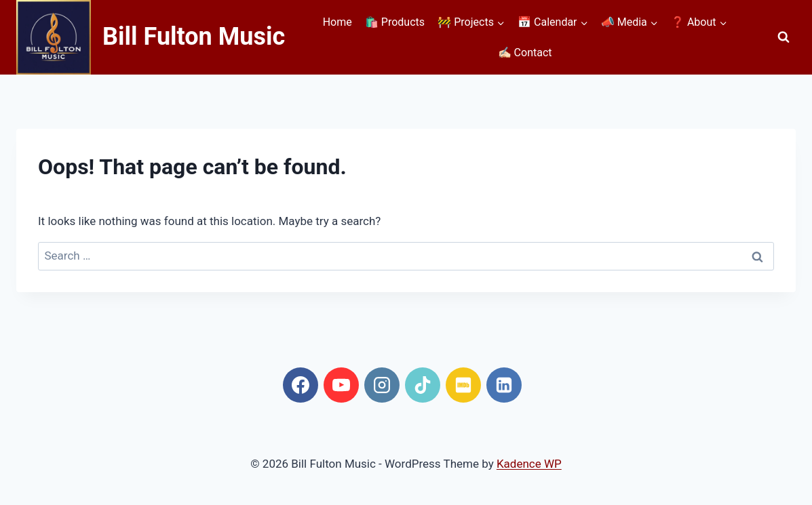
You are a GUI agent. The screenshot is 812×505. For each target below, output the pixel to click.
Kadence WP (529, 464)
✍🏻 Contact (525, 53)
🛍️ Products (395, 22)
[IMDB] (463, 385)
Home (337, 22)
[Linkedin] (504, 385)
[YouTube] (341, 385)
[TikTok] (423, 385)
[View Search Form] (784, 37)
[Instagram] (382, 385)
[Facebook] (301, 385)
